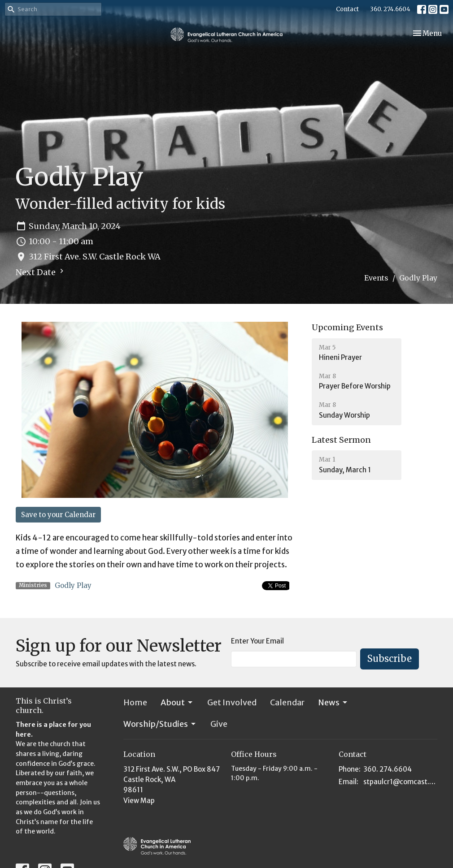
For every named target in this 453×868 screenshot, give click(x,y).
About (177, 702)
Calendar (287, 702)
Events (376, 278)
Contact (347, 9)
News (333, 702)
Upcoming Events (347, 327)
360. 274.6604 (390, 9)
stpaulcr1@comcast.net (400, 782)
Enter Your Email (257, 641)
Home (135, 702)
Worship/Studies (160, 724)
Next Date (41, 272)
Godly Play (73, 585)
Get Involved (232, 702)
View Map (139, 801)
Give (219, 724)
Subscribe (390, 659)
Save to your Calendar (58, 515)
